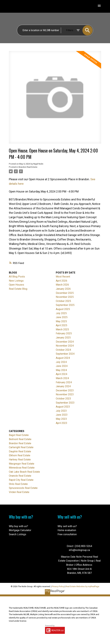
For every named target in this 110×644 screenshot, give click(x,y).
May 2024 (61, 370)
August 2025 (63, 309)
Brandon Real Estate (28, 167)
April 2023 (61, 423)
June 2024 (62, 366)
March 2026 (62, 285)
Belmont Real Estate (20, 439)
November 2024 (65, 346)
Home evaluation (67, 530)
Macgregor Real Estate (22, 464)
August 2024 (63, 358)
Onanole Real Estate (20, 476)
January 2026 (63, 289)
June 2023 (62, 415)
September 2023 (65, 403)
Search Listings (18, 534)
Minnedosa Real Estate (22, 468)
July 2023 (61, 411)
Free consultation (67, 534)
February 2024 (64, 382)
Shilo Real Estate (18, 484)
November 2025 (65, 297)
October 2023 (63, 399)
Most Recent (63, 277)
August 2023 (63, 407)
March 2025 (62, 329)
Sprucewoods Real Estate (23, 488)
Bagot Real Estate (19, 435)
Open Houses (16, 285)
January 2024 (63, 386)
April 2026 (61, 281)
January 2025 (63, 338)
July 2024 (61, 362)
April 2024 (61, 374)
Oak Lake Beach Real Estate (24, 472)
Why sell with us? (67, 526)
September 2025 (65, 305)
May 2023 (61, 419)
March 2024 (62, 378)
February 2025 (64, 333)
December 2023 (65, 390)
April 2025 (61, 325)
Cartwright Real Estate (21, 447)
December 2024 (65, 342)
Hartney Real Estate (20, 460)
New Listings (16, 281)
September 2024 (65, 354)
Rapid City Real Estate (21, 480)
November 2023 (65, 394)
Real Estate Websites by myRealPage (82, 586)
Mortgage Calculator (20, 530)
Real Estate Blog (18, 289)
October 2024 (63, 350)
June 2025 (62, 317)
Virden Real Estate (19, 492)
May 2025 (61, 321)
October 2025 (63, 301)
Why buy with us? (18, 526)
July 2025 (61, 313)
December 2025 (65, 293)
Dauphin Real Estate (20, 451)
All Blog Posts (17, 277)
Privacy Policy (58, 586)
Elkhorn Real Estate (20, 455)
